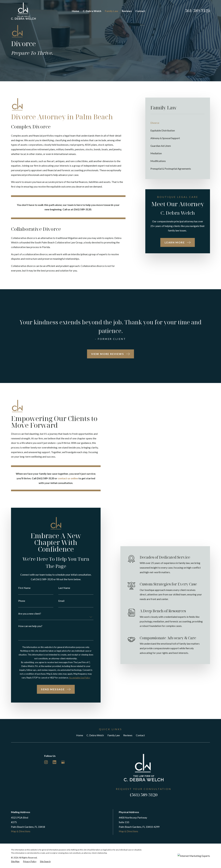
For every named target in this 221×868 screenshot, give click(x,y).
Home (80, 735)
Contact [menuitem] (140, 11)
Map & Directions (21, 831)
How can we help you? (27, 626)
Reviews (128, 735)
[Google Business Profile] (63, 762)
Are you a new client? (26, 614)
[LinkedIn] (54, 762)
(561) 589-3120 (144, 795)
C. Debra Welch (95, 735)
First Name (21, 588)
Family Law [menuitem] (112, 11)
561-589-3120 (198, 11)
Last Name (61, 588)
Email (58, 601)
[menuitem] (178, 123)
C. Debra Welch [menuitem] (92, 11)
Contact (140, 735)
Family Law (114, 735)
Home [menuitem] (75, 11)
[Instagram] (46, 762)
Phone (18, 601)
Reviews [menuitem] (127, 11)
